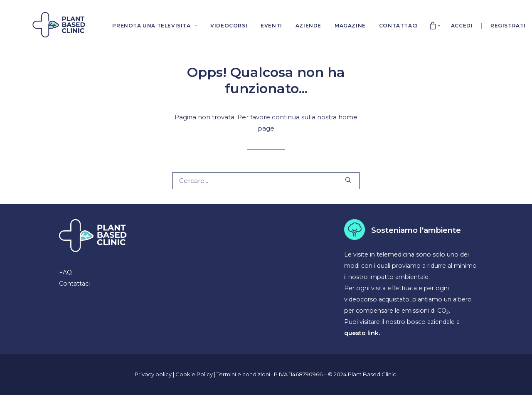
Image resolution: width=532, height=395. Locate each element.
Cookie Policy (195, 374)
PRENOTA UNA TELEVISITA (155, 26)
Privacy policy (153, 374)
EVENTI (271, 26)
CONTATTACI (399, 26)
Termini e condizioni (244, 374)
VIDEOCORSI (229, 26)
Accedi (462, 26)
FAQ (65, 272)
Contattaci (74, 284)
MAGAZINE (350, 26)
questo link (361, 333)
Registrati (508, 26)
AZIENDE (308, 26)
